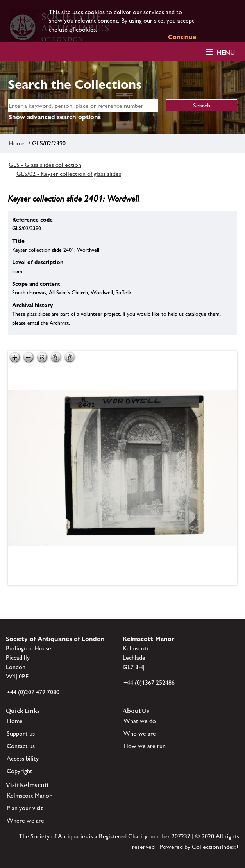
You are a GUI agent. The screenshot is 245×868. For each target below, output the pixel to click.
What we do (140, 721)
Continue (182, 37)
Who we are (140, 733)
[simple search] (83, 106)
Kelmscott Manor (29, 796)
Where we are (25, 821)
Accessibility (23, 758)
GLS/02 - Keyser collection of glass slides (69, 174)
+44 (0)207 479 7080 (33, 692)
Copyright (20, 771)
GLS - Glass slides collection (45, 165)
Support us (21, 733)
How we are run (145, 746)
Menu (226, 53)
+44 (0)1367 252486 (149, 683)
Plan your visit (25, 808)
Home (17, 143)
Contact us (21, 746)
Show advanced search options (55, 117)
